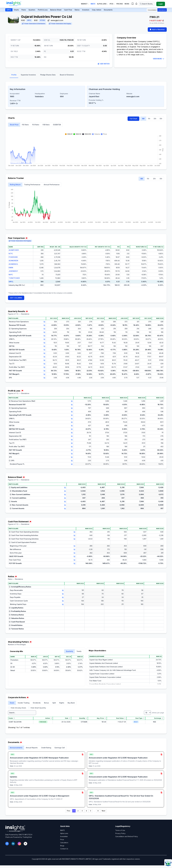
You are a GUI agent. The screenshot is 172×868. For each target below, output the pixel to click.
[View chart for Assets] (65, 501)
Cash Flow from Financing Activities (24, 539)
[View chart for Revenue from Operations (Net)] (72, 401)
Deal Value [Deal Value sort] (121, 718)
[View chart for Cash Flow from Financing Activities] (75, 539)
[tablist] (86, 75)
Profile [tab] (14, 75)
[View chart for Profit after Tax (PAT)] (72, 447)
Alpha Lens (102, 4)
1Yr (149, 119)
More (128, 4)
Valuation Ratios (17, 618)
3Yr (155, 119)
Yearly (79, 651)
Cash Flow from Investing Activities (24, 535)
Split (54, 703)
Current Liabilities (18, 498)
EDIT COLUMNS (16, 298)
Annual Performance (52, 185)
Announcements (16, 748)
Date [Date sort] (68, 718)
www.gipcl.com (55, 20)
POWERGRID (13, 257)
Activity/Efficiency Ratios (20, 587)
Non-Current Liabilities (20, 494)
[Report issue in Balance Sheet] (24, 477)
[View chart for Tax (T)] (45, 364)
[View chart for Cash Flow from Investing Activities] (75, 535)
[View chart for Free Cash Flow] (75, 560)
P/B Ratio (46, 125)
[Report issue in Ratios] (16, 577)
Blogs (62, 846)
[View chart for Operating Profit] (45, 332)
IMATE (62, 830)
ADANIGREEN (13, 261)
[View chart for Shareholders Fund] (65, 491)
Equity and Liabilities (18, 487)
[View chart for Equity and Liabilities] (65, 487)
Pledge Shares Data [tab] (48, 75)
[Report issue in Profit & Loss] (22, 391)
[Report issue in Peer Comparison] (27, 238)
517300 (42, 20)
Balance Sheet (56, 10)
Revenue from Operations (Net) (22, 401)
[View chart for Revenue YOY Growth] (45, 325)
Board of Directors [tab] (67, 75)
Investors (86, 10)
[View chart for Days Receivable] (63, 590)
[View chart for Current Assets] (65, 508)
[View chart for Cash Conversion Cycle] (63, 601)
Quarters (32, 10)
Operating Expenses (18, 329)
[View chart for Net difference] (75, 549)
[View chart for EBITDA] (45, 346)
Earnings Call (60, 748)
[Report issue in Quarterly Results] (27, 312)
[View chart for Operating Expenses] (45, 329)
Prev (69, 811)
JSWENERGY (13, 271)
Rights (62, 703)
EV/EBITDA (57, 125)
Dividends (37, 703)
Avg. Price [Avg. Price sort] (101, 718)
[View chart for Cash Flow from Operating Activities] (75, 532)
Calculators (64, 843)
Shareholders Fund (18, 491)
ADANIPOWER (14, 250)
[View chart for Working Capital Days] (63, 604)
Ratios (77, 10)
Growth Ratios (16, 625)
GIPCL (9, 10)
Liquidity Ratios (16, 608)
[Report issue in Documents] (21, 743)
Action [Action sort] (49, 718)
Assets (13, 501)
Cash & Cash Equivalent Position (23, 542)
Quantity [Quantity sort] (83, 718)
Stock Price (14, 125)
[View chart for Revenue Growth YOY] (72, 405)
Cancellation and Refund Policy (127, 836)
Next (103, 811)
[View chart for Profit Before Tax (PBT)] (45, 360)
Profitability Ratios (17, 611)
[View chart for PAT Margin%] (45, 374)
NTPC (11, 254)
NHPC (11, 275)
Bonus (47, 703)
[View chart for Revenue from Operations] (45, 322)
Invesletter (64, 836)
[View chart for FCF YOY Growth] (75, 563)
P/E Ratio (25, 125)
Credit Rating (46, 748)
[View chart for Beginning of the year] (75, 546)
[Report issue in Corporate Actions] (28, 698)
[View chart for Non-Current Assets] (65, 505)
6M (143, 119)
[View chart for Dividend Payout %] (72, 464)
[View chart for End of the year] (75, 553)
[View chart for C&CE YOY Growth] (75, 556)
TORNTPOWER (14, 278)
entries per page (154, 713)
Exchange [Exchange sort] (159, 718)
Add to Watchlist (157, 29)
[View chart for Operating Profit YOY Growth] (45, 336)
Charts (16, 10)
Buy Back (71, 703)
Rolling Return (15, 185)
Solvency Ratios (16, 615)
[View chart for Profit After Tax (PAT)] (45, 367)
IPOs (112, 4)
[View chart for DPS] (72, 461)
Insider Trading (24, 703)
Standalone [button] (162, 10)
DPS (12, 461)
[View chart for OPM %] (45, 339)
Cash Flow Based (17, 622)
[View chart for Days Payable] (63, 597)
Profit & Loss (43, 10)
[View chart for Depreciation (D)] (45, 357)
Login (161, 4)
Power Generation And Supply (60, 24)
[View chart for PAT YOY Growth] (45, 371)
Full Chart (133, 119)
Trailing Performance (32, 185)
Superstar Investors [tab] (28, 75)
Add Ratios (104, 64)
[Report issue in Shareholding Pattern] (31, 642)
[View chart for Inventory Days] (63, 594)
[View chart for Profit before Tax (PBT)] (72, 440)
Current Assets (17, 508)
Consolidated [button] (152, 10)
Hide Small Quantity (37, 708)
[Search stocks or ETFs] (147, 4)
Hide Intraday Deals (17, 708)
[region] (86, 268)
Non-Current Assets (19, 505)
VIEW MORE (158, 59)
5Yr (161, 119)
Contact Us (64, 849)
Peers (24, 10)
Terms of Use (120, 830)
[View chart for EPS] (45, 378)
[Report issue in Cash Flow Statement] (30, 522)
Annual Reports (32, 748)
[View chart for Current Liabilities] (65, 498)
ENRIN (11, 268)
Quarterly (69, 651)
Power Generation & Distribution (34, 24)
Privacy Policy (120, 833)
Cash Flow (68, 10)
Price (62, 840)
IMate (93, 4)
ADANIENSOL (13, 264)
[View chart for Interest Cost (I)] (45, 353)
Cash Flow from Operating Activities (24, 532)
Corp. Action (97, 10)
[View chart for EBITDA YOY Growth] (45, 350)
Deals (12, 703)
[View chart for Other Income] (45, 343)
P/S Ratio (36, 125)
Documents (108, 10)
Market (85, 4)
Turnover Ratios (16, 629)
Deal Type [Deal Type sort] (140, 718)
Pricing (120, 4)
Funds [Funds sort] (12, 718)
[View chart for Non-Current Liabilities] (65, 494)
